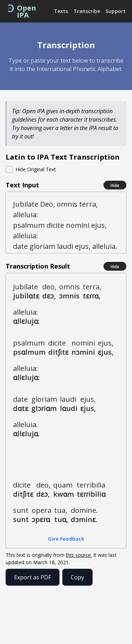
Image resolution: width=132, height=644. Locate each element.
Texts (61, 11)
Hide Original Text (36, 169)
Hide (115, 185)
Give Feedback (66, 539)
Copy (77, 577)
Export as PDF (33, 577)
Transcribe (87, 11)
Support (116, 11)
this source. (79, 555)
